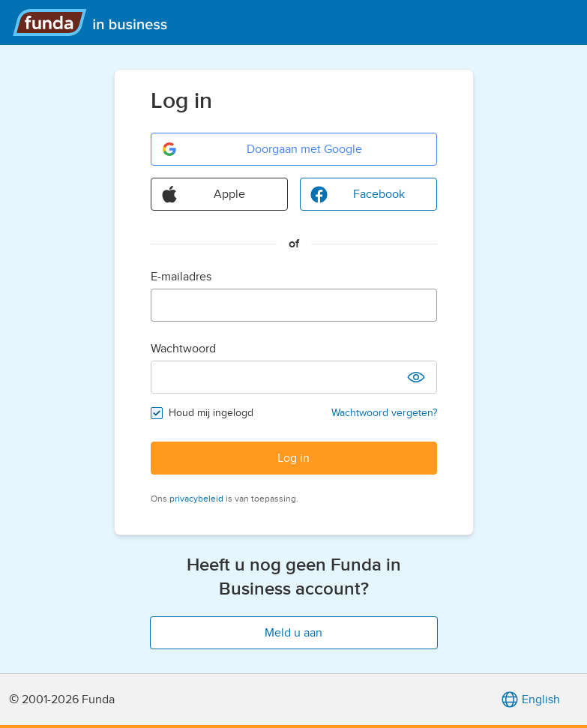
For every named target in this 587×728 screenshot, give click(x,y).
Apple (203, 194)
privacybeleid (196, 499)
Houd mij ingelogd (211, 413)
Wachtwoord (183, 349)
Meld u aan (293, 633)
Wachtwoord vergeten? (384, 413)
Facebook (357, 194)
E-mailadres (181, 277)
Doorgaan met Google (261, 149)
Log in (293, 458)
